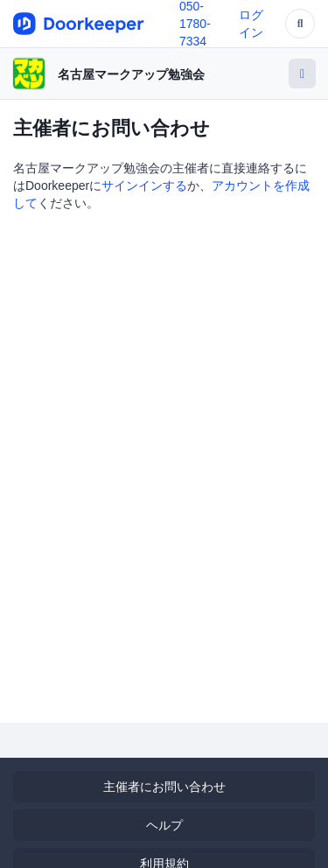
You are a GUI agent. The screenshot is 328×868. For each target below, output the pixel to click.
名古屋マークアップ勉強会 (131, 74)
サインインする (144, 185)
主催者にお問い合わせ (164, 787)
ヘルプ (164, 825)
